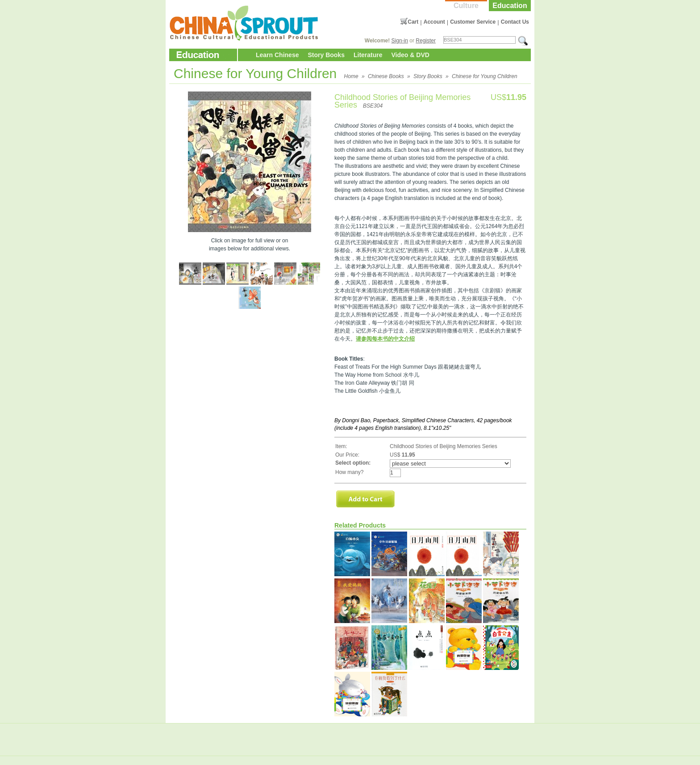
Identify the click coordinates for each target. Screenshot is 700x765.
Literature (368, 55)
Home (351, 76)
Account (434, 22)
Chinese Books (386, 76)
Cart (413, 22)
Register (426, 41)
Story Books (326, 55)
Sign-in (400, 41)
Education (510, 6)
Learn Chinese (277, 55)
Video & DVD (410, 55)
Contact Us (515, 22)
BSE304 (373, 106)
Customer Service (473, 22)
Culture (466, 6)
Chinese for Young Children (485, 76)
